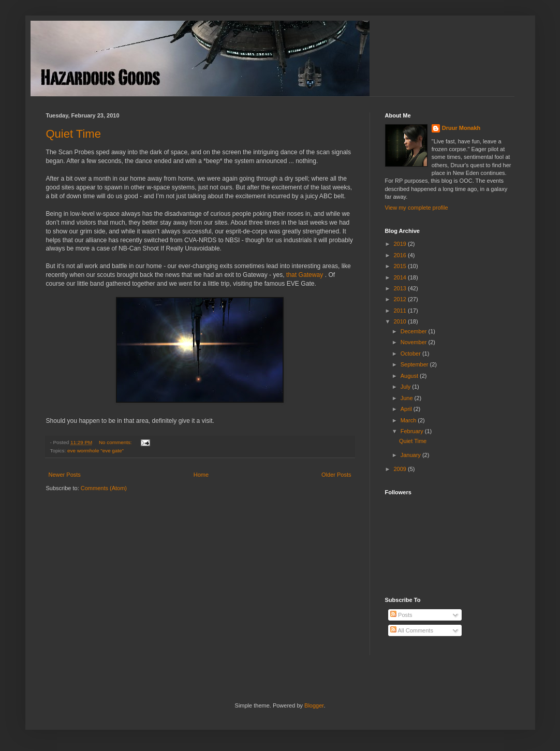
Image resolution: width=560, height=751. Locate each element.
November (415, 342)
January (411, 455)
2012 (401, 299)
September (415, 364)
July (407, 387)
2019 (401, 244)
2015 (401, 266)
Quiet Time (73, 134)
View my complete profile (417, 208)
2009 (401, 469)
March (409, 420)
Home (201, 475)
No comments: (116, 442)
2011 (401, 311)
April (407, 409)
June (408, 398)
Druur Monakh (461, 128)
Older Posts (336, 475)
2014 (401, 277)
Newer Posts (65, 475)
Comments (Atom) (104, 488)
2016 (401, 255)
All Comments (412, 630)
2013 (401, 288)
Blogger (314, 705)
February (413, 431)
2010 (401, 321)
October (411, 354)
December (415, 331)
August (410, 376)
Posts (401, 615)
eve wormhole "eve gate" (95, 451)
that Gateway (305, 275)
